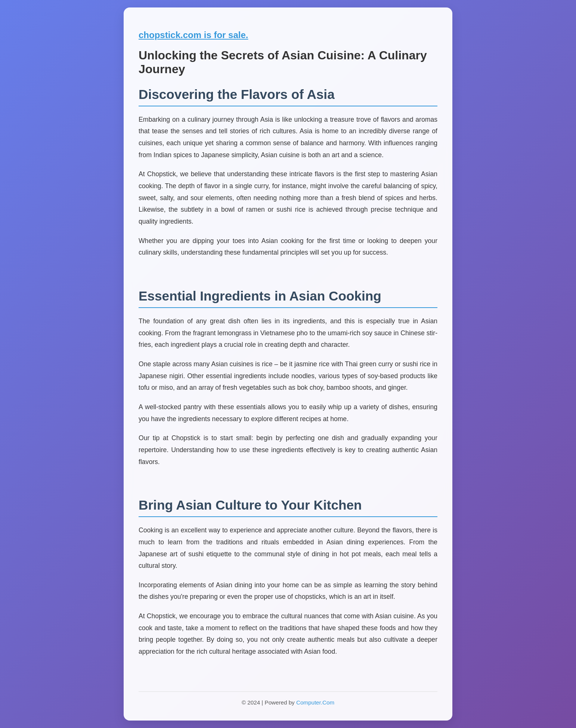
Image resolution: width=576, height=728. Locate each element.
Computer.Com (315, 702)
